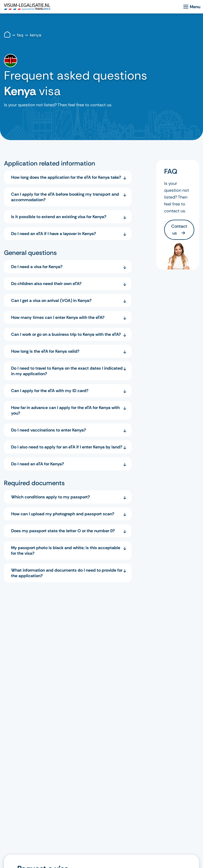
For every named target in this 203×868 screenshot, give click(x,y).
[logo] (27, 7)
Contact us (179, 230)
